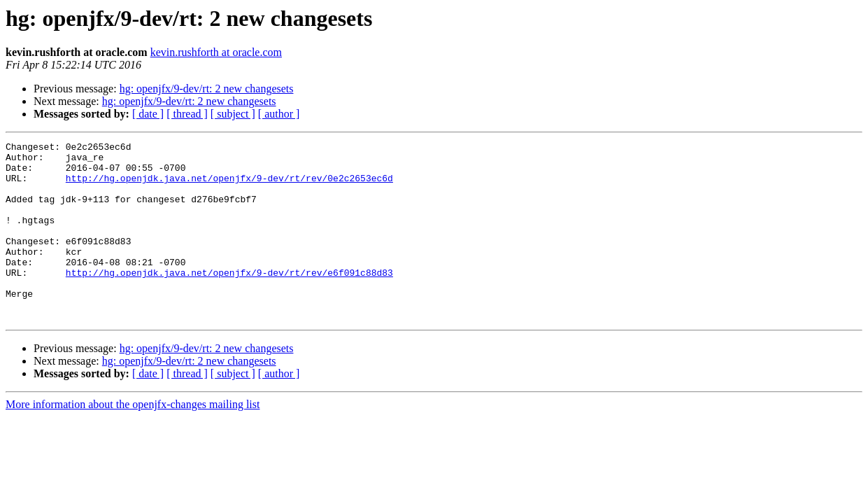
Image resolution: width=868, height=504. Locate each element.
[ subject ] (233, 114)
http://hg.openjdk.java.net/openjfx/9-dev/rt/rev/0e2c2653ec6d (229, 186)
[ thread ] (187, 114)
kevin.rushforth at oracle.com (216, 52)
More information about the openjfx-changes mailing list (133, 440)
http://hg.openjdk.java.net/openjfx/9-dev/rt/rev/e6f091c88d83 (229, 300)
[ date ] (148, 114)
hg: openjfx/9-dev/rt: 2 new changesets (207, 89)
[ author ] (279, 114)
